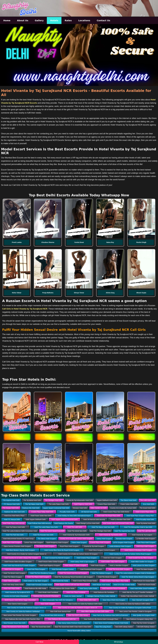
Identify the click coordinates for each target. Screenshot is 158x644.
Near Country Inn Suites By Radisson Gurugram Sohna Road (130, 608)
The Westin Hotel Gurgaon (45, 546)
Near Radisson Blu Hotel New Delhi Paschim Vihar (23, 619)
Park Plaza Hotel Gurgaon (146, 542)
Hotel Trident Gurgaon (11, 581)
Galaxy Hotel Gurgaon (104, 539)
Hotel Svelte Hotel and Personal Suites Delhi (118, 523)
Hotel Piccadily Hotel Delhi (145, 519)
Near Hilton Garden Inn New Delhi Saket (95, 611)
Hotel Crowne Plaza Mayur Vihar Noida (115, 581)
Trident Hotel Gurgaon (79, 542)
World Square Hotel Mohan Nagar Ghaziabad (20, 600)
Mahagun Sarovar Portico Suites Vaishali (101, 596)
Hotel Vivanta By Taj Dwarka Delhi (111, 535)
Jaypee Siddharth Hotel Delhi (107, 500)
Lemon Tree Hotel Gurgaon (34, 542)
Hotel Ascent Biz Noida (60, 581)
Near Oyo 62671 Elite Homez (78, 615)
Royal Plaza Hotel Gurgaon (69, 546)
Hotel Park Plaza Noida (12, 588)
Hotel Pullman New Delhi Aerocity (39, 523)
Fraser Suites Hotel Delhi (129, 504)
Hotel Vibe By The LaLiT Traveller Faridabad (138, 592)
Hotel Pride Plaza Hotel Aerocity (14, 523)
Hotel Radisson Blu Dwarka (64, 523)
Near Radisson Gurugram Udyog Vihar (140, 619)
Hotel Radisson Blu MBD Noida (35, 588)
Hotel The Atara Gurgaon (145, 569)
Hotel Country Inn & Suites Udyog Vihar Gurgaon (21, 558)
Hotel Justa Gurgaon (98, 565)
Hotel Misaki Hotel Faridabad (48, 592)
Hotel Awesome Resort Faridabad (114, 588)
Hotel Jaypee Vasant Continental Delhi (64, 519)
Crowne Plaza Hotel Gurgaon (100, 542)
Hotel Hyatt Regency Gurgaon (50, 565)
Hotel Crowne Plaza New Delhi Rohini (116, 512)
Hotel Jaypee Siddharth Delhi (36, 519)
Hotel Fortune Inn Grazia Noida (144, 581)
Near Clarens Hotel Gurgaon (18, 604)
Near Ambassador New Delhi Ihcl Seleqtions (58, 600)
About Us (23, 20)
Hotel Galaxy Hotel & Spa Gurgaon (82, 562)
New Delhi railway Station (124, 627)
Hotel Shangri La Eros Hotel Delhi (88, 523)
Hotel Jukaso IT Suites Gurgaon (75, 565)
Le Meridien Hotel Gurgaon (146, 539)
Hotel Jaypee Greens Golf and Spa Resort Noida (72, 585)
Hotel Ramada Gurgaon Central (63, 569)
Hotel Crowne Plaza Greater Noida (85, 581)
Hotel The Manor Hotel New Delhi (103, 527)
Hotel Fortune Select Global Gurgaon (51, 562)
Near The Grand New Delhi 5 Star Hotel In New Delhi (73, 627)
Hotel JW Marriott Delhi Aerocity (94, 519)
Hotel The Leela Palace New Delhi (46, 527)
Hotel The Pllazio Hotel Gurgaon (38, 577)
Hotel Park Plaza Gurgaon (36, 569)
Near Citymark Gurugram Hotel (143, 600)
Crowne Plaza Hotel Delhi (106, 504)
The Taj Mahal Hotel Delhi (32, 500)
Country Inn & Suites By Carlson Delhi (123, 508)
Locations (84, 20)
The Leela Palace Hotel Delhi (59, 504)
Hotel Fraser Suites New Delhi (41, 516)
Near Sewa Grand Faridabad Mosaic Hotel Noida (111, 623)
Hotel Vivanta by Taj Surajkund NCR (18, 592)
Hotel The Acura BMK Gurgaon (119, 569)
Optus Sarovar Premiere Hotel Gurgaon (17, 546)
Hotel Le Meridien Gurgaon (119, 565)
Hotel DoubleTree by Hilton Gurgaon (141, 558)
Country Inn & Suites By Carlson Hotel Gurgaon (76, 539)
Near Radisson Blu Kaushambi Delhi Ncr (62, 619)
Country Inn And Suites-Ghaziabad (16, 596)
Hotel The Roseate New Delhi (43, 535)
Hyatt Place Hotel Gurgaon (12, 542)
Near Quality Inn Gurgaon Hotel (144, 615)
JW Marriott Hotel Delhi (89, 512)
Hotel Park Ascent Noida (147, 585)
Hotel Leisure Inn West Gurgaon (144, 565)
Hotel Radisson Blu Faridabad (104, 592)
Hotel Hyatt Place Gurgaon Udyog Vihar (140, 516)
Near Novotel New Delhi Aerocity (52, 615)
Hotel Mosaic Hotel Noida (101, 585)
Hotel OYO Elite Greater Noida (124, 585)
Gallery (39, 20)
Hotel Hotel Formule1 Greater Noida (39, 585)
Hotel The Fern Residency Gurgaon (42, 573)
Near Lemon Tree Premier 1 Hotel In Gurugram (136, 611)
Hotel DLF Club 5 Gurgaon (113, 558)
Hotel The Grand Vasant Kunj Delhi (52, 531)
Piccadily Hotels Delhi (67, 512)
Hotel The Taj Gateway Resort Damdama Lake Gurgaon (74, 577)
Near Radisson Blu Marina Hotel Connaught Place (101, 619)
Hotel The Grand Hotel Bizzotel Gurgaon (73, 573)
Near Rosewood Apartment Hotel (42, 623)
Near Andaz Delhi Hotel (88, 600)
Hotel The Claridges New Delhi (100, 531)
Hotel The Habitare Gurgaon (102, 573)
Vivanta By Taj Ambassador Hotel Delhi (80, 500)
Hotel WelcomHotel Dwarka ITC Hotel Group (18, 539)
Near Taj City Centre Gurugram (144, 623)
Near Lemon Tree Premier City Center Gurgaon (20, 615)
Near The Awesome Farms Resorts (15, 627)
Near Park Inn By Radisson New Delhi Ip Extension (110, 615)
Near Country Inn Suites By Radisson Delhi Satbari (133, 604)
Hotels (54, 20)
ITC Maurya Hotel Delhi (12, 504)
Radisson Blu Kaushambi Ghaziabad (46, 596)
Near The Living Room (103, 627)
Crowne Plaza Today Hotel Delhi (42, 512)
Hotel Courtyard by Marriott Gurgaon (57, 558)
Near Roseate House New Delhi (14, 623)
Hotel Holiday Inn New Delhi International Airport (74, 516)
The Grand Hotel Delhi (147, 508)
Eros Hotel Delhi (149, 504)
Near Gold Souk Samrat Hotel (60, 611)
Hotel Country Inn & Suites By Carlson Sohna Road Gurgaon (130, 554)
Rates (68, 20)
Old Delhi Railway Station (146, 627)
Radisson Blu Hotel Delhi (31, 508)
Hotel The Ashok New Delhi (77, 531)
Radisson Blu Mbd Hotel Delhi (15, 512)
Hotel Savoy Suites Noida (88, 588)
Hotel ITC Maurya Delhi (12, 519)
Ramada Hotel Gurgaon (124, 539)
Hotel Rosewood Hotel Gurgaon (91, 569)
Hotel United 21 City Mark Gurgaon (36, 581)
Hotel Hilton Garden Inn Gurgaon (142, 562)
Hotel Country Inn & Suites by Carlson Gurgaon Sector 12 (27, 554)
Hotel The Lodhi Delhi (75, 527)
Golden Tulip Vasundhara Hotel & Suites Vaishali (137, 596)
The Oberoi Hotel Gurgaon (47, 539)
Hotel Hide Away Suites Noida (13, 585)
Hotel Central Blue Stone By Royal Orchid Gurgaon (62, 550)
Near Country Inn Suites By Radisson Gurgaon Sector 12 (27, 608)
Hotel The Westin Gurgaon (107, 577)
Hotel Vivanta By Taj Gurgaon (142, 535)
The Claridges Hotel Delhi (54, 500)
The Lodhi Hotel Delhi (148, 500)
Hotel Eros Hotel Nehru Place (14, 516)
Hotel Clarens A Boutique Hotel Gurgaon (138, 550)
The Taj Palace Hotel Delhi (34, 504)
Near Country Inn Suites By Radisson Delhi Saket (85, 604)
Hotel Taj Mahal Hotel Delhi (146, 523)
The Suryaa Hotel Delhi (11, 508)
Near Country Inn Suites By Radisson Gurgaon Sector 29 (78, 608)
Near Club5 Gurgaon (48, 604)
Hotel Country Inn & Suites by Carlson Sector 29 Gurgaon (78, 554)
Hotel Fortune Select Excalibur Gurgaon (18, 562)
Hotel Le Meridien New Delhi (121, 519)
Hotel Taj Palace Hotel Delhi (15, 527)
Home (7, 20)
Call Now (39, 642)
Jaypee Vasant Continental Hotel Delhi (56, 508)
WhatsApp (118, 642)
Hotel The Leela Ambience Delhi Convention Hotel (20, 531)
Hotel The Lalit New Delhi (146, 531)
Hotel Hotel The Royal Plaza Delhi (109, 516)
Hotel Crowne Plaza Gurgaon (87, 558)
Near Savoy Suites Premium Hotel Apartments (74, 623)
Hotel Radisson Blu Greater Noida (63, 588)
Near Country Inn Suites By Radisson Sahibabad (23, 611)
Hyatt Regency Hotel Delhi (83, 504)
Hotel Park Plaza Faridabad (76, 592)
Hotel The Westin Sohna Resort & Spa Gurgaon (138, 577)
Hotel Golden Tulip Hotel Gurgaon (113, 562)
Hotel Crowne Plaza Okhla (145, 512)
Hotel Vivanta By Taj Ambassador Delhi (76, 535)
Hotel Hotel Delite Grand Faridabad (142, 588)
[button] (17, 437)
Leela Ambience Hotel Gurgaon (120, 546)
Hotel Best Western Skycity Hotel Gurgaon (20, 550)
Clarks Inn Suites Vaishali (73, 596)
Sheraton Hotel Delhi (80, 508)
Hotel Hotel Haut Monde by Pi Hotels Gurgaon (19, 565)
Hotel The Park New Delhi (15, 535)
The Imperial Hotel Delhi (11, 500)
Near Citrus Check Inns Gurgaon (114, 600)
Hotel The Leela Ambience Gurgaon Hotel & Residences (135, 573)
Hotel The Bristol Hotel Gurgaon (14, 573)
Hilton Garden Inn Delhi (99, 508)
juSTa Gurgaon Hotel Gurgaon (124, 542)
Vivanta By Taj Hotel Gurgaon (94, 546)
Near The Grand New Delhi (41, 627)
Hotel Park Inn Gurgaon (13, 569)
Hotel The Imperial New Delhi (124, 531)
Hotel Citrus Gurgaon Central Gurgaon (102, 550)
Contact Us (103, 20)
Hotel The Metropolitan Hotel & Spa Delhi (138, 527)
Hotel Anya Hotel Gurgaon (145, 546)
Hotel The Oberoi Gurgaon (13, 577)
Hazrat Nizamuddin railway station (79, 631)
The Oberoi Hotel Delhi (128, 500)
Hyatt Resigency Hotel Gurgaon (57, 542)
